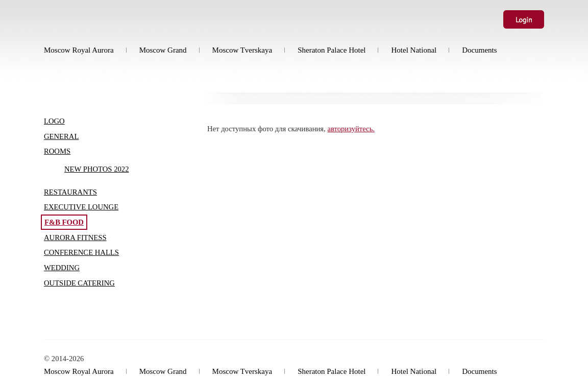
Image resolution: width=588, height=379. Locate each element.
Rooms (57, 151)
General (61, 136)
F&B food (64, 222)
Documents (479, 50)
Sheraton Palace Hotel (332, 50)
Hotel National (414, 50)
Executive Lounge (81, 207)
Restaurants (70, 192)
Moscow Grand (163, 50)
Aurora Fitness (75, 238)
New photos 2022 (97, 169)
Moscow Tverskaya (242, 50)
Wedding (62, 268)
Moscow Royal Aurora (79, 50)
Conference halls (81, 252)
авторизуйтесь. (351, 129)
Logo (54, 121)
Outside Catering (79, 283)
